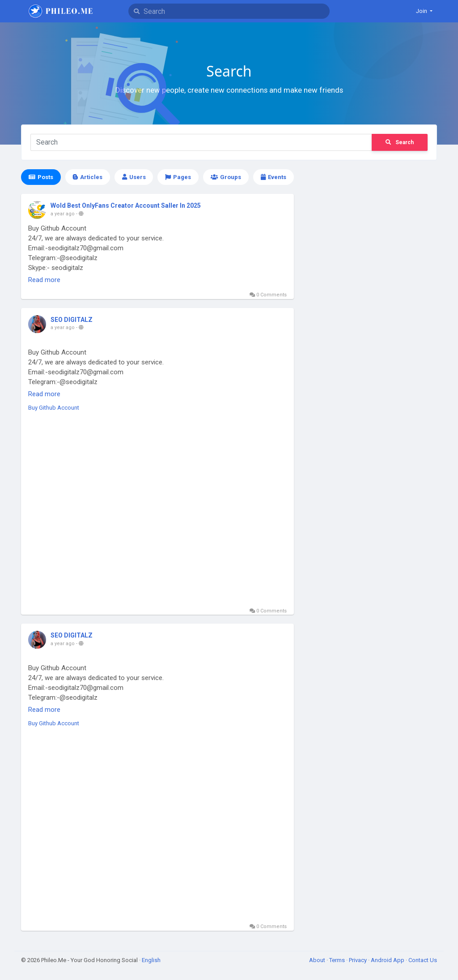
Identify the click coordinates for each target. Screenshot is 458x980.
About (318, 960)
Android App (388, 960)
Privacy (358, 960)
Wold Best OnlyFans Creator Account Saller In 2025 (126, 205)
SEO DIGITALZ (72, 320)
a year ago (63, 214)
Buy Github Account (54, 408)
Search (400, 142)
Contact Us (423, 960)
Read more (44, 280)
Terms (338, 960)
